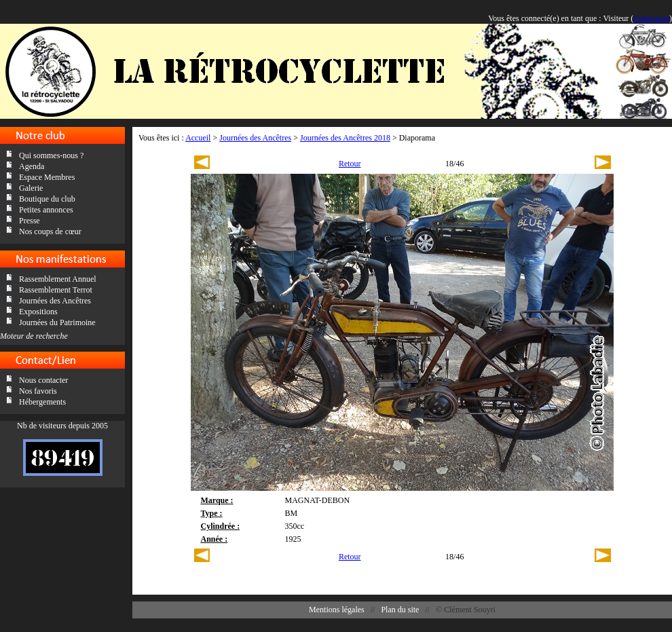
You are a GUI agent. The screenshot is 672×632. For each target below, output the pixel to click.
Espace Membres (47, 177)
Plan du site (400, 610)
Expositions (38, 312)
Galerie (31, 188)
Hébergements (42, 402)
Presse (30, 221)
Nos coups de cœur (50, 231)
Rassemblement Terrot (56, 290)
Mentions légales (337, 610)
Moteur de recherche (34, 336)
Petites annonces (46, 210)
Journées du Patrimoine (57, 322)
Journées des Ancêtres (55, 301)
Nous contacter (43, 380)
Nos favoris (38, 391)
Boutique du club (47, 199)
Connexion (651, 18)
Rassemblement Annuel (58, 279)
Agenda (32, 166)
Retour (350, 164)
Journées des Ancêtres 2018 (345, 138)
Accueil (198, 138)
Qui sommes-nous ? (51, 155)
